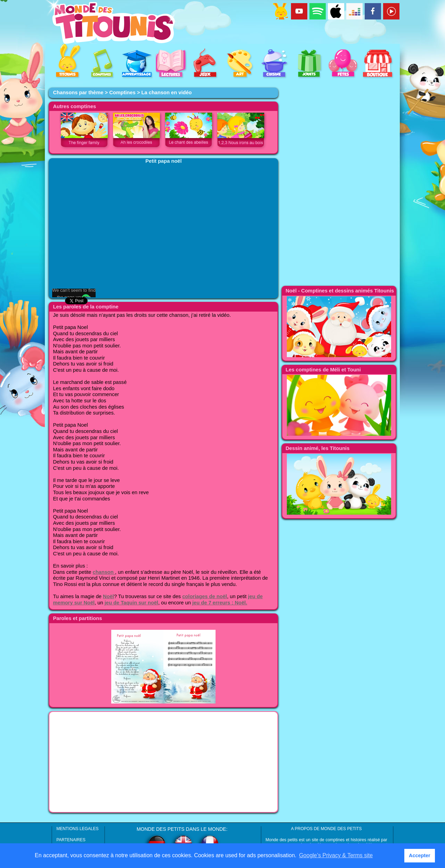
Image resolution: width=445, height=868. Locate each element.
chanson (104, 572)
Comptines (122, 93)
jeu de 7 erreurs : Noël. (220, 603)
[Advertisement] (163, 762)
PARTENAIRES (71, 840)
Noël (108, 596)
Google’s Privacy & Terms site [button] (336, 855)
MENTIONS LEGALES (77, 829)
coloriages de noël (205, 596)
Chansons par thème (78, 93)
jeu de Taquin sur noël (131, 603)
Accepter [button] (420, 855)
